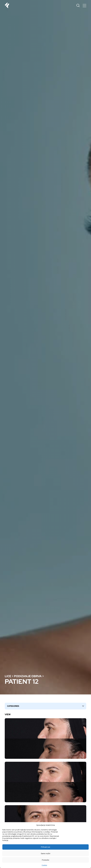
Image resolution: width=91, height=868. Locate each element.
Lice (8, 676)
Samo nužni (45, 853)
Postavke (45, 860)
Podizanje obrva (28, 676)
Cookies (44, 865)
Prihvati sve (45, 847)
